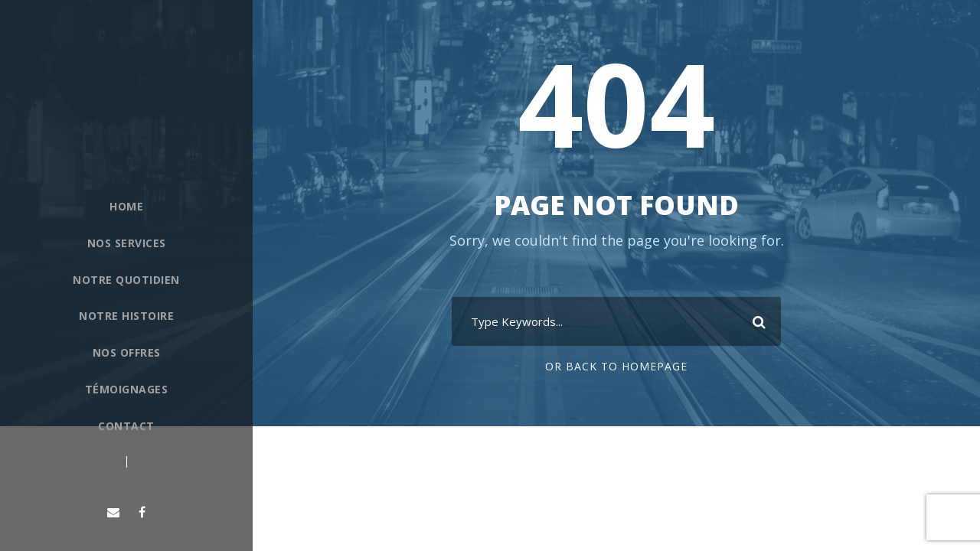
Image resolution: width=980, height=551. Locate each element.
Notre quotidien (126, 280)
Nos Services (127, 243)
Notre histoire (126, 316)
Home (126, 206)
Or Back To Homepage (616, 366)
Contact (126, 426)
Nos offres (127, 352)
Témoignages (127, 389)
